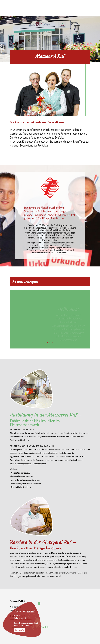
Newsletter (46, 627)
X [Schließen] (39, 603)
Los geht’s (20, 630)
